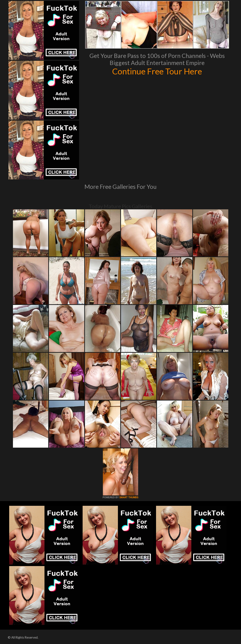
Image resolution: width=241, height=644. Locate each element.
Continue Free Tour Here (157, 71)
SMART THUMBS (129, 497)
